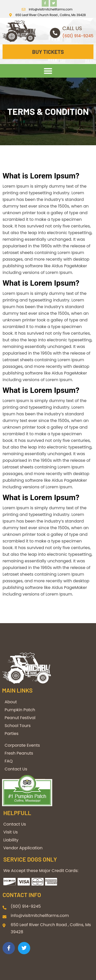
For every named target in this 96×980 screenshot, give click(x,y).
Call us (72, 28)
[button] (48, 71)
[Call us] (55, 33)
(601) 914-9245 (78, 36)
